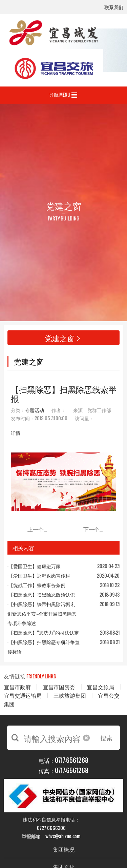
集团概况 (64, 849)
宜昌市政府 (17, 687)
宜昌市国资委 (59, 687)
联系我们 (114, 8)
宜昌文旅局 (101, 687)
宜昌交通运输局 (23, 695)
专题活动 (35, 410)
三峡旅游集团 (70, 695)
